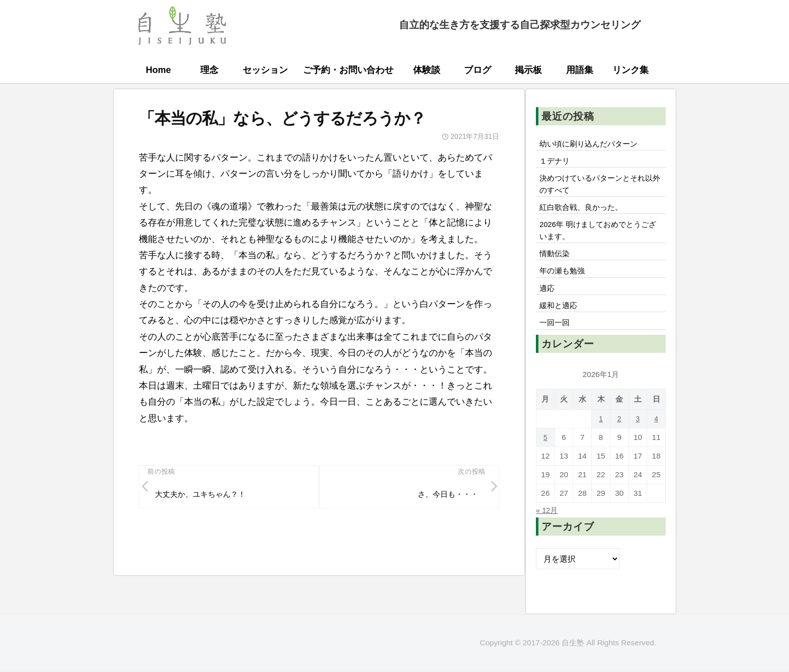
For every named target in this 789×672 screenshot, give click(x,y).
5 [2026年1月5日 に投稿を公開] (546, 452)
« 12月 (548, 525)
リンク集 (630, 70)
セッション (265, 70)
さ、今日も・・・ (445, 496)
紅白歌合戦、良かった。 (584, 213)
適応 (548, 301)
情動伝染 (556, 263)
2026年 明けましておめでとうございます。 (599, 238)
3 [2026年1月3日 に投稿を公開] (638, 434)
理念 (209, 70)
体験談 (427, 70)
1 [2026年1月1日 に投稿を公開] (601, 434)
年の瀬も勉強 (564, 282)
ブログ (478, 70)
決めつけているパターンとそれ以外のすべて (600, 188)
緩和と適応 (560, 319)
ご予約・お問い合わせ (348, 70)
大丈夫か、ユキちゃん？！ (204, 496)
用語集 (580, 70)
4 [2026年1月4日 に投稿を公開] (656, 434)
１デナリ (556, 163)
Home (159, 70)
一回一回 (556, 338)
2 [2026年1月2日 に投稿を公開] (619, 434)
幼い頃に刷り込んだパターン (592, 144)
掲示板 (528, 70)
